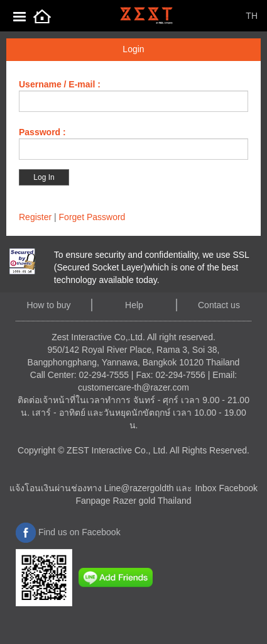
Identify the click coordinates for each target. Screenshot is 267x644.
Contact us (219, 305)
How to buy (48, 305)
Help (134, 305)
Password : (42, 132)
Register (35, 217)
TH (252, 16)
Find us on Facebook (68, 532)
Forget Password (92, 217)
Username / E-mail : (60, 84)
